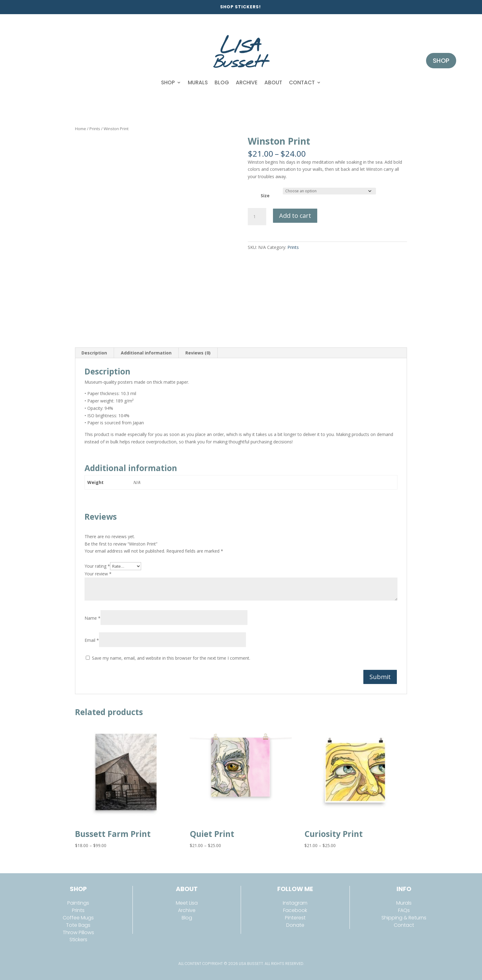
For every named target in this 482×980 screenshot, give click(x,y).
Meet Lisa (187, 903)
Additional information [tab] (146, 353)
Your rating (97, 566)
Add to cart (295, 216)
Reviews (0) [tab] (198, 353)
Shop (168, 82)
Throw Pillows (78, 932)
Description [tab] (94, 353)
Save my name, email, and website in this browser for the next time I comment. (171, 658)
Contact (302, 82)
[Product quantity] (257, 217)
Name (93, 618)
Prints (95, 129)
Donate (295, 925)
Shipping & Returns (404, 918)
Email (92, 640)
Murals (198, 82)
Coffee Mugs (78, 918)
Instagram (295, 903)
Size (265, 196)
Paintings (78, 903)
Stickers (78, 940)
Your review (98, 574)
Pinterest (295, 918)
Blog (222, 82)
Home (81, 129)
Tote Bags (78, 925)
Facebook (295, 910)
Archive (247, 82)
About (273, 82)
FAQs (404, 910)
